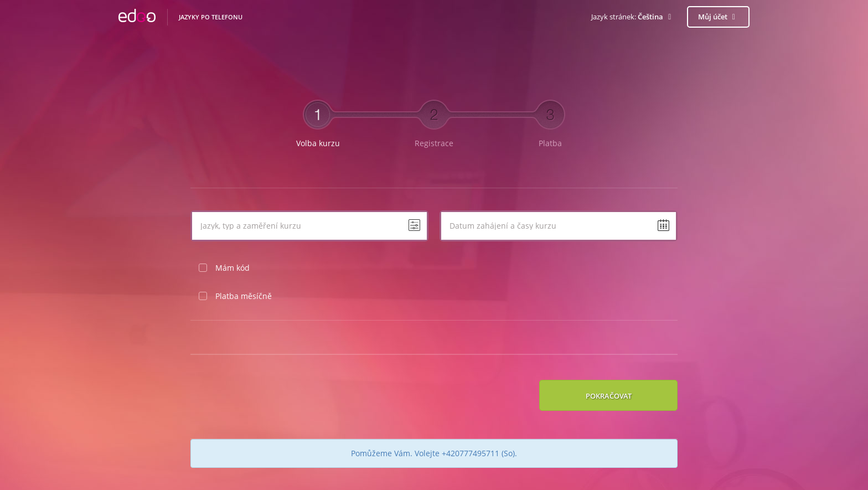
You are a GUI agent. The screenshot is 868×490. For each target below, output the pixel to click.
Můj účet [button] (719, 17)
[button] (633, 17)
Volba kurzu (318, 143)
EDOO (137, 17)
